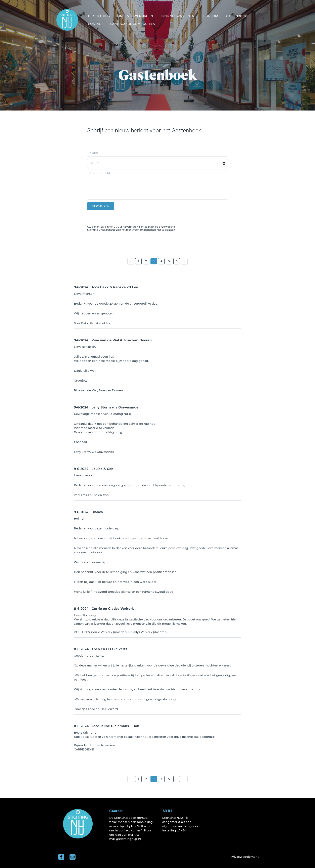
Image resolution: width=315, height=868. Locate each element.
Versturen (101, 206)
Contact (96, 24)
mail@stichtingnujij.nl (125, 839)
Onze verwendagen (135, 16)
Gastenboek (236, 16)
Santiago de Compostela (133, 24)
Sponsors (210, 16)
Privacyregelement (245, 857)
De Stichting (99, 16)
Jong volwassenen (177, 16)
